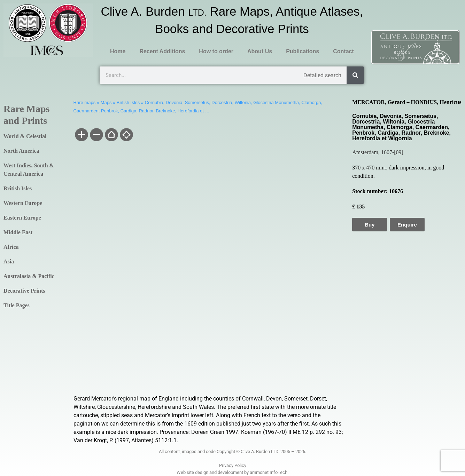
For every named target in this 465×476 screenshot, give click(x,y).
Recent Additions (162, 51)
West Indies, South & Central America (29, 170)
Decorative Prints (24, 291)
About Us (260, 51)
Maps (106, 102)
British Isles (18, 188)
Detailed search (322, 75)
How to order (216, 51)
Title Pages (17, 305)
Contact (343, 51)
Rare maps (85, 102)
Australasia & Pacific (29, 276)
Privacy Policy (233, 465)
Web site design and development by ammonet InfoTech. (232, 472)
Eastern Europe (22, 218)
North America (21, 151)
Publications (303, 51)
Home (118, 51)
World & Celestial (25, 136)
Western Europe (23, 203)
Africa (11, 247)
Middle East (18, 232)
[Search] (355, 75)
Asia (9, 261)
